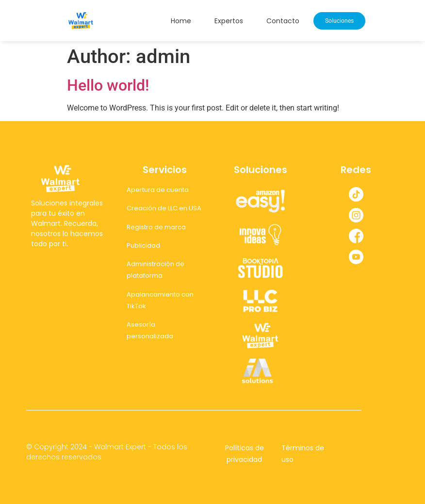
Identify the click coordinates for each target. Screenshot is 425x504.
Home (181, 21)
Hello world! (108, 85)
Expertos (229, 21)
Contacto (283, 21)
